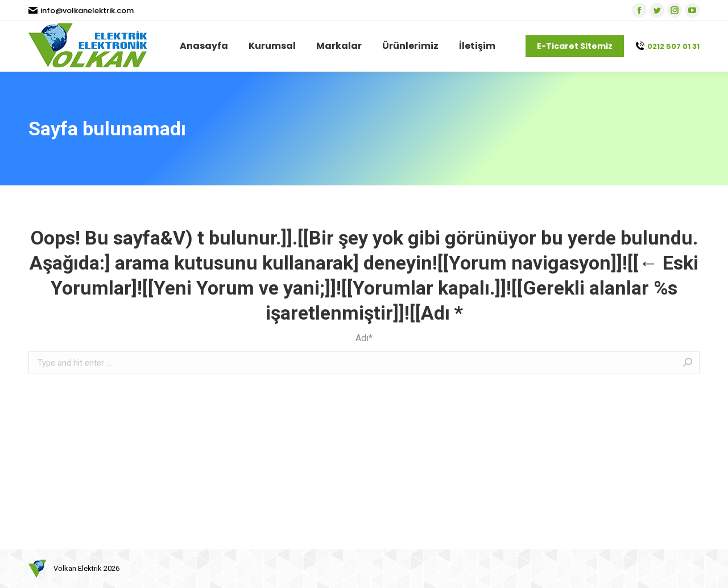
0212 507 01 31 (667, 46)
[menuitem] (204, 46)
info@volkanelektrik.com (81, 11)
